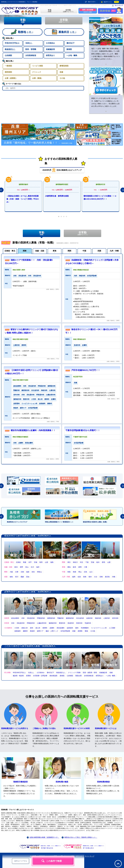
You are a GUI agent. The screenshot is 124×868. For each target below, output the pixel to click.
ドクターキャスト (51, 847)
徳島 (11, 577)
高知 (28, 577)
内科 (14, 611)
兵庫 (110, 555)
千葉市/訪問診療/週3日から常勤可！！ (83, 430)
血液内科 (89, 618)
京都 (22, 572)
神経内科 (98, 618)
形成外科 (71, 623)
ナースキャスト (94, 847)
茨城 (92, 562)
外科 (33, 611)
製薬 (86, 631)
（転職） (50, 11)
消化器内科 (31, 618)
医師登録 (108, 11)
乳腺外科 (88, 623)
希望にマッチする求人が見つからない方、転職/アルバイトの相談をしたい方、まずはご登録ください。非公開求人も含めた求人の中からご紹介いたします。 (106, 102)
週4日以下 (72, 665)
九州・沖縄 (114, 251)
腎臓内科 (61, 618)
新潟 (16, 567)
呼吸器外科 (31, 623)
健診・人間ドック (52, 631)
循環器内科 (51, 618)
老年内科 (115, 618)
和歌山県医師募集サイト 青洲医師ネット (59, 522)
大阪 (33, 555)
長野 (21, 567)
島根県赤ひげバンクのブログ (17, 522)
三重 (85, 567)
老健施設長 (110, 665)
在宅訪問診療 (65, 631)
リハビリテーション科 (99, 628)
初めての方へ (92, 2)
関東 (25, 251)
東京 (14, 555)
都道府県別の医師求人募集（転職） (95, 522)
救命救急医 (54, 676)
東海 (55, 251)
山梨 (109, 562)
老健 (74, 631)
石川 (32, 567)
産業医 (80, 631)
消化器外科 (21, 623)
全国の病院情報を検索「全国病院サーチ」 (44, 837)
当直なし (33, 665)
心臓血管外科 (42, 623)
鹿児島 (107, 577)
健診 (91, 611)
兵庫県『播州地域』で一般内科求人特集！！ (38, 143)
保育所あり (100, 676)
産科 (32, 628)
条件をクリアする (21, 861)
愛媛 (22, 577)
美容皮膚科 (61, 628)
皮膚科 (52, 628)
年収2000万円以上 (19, 673)
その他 (93, 631)
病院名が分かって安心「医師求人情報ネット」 (81, 837)
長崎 (85, 577)
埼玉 (82, 562)
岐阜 (75, 567)
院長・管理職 (91, 665)
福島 (52, 562)
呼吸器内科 (41, 618)
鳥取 (69, 572)
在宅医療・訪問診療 (40, 676)
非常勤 (64, 21)
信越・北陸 (40, 251)
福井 (38, 567)
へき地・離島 (111, 676)
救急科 (32, 631)
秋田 (41, 562)
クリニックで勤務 (74, 673)
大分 (96, 577)
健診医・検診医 (18, 676)
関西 (69, 251)
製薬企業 (79, 676)
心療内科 (107, 618)
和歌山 (39, 572)
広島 (85, 572)
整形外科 (52, 611)
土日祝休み (52, 665)
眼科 (77, 628)
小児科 (17, 628)
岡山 (80, 572)
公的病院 (70, 676)
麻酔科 (25, 631)
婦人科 (38, 628)
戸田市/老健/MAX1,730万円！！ (86, 370)
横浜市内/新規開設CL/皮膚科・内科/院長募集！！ (33, 430)
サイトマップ (119, 6)
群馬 (103, 562)
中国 (84, 251)
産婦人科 (25, 628)
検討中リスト (111, 2)
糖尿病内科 (70, 618)
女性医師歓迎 (89, 676)
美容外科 (79, 623)
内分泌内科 (80, 618)
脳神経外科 (53, 623)
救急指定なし (61, 673)
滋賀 (28, 572)
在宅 (110, 611)
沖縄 (114, 577)
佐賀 (79, 577)
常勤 (23, 21)
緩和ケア (40, 631)
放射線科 (18, 631)
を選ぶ (26, 32)
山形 (46, 562)
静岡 (80, 567)
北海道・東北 (10, 251)
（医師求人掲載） (88, 11)
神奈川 (72, 555)
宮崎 (101, 577)
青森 (25, 562)
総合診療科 (15, 618)
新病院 (62, 676)
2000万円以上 (14, 665)
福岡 (52, 555)
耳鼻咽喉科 (85, 628)
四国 (99, 251)
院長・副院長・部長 (90, 673)
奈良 (33, 572)
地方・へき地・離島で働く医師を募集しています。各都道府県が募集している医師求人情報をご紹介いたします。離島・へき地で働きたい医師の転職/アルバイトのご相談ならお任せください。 (106, 54)
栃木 (98, 562)
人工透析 (112, 628)
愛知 (91, 555)
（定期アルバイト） (68, 11)
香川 (17, 577)
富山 (27, 567)
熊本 (90, 577)
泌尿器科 (70, 628)
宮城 (36, 562)
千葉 (87, 562)
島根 (75, 572)
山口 (91, 572)
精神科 (72, 611)
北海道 (18, 562)
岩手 (30, 562)
